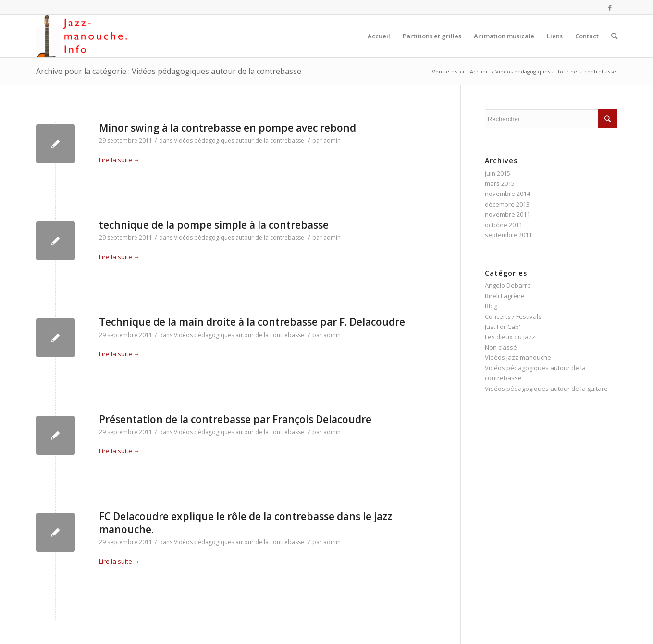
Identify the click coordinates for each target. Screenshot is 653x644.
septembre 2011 (508, 235)
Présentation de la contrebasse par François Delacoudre (235, 419)
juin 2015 (498, 173)
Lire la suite (119, 160)
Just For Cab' (503, 327)
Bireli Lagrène (505, 296)
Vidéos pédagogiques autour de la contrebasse (239, 140)
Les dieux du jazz (510, 337)
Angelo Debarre (508, 285)
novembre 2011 (507, 214)
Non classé (501, 347)
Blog (491, 306)
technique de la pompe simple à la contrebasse (214, 225)
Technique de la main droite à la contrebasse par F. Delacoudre (252, 322)
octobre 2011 (504, 225)
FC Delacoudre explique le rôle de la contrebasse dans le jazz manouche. (246, 523)
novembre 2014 (507, 194)
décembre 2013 (507, 204)
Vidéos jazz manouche (518, 357)
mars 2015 (500, 183)
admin (332, 140)
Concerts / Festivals (513, 316)
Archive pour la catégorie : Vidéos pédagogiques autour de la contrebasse (169, 71)
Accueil (479, 71)
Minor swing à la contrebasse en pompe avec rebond (228, 128)
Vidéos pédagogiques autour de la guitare (546, 389)
